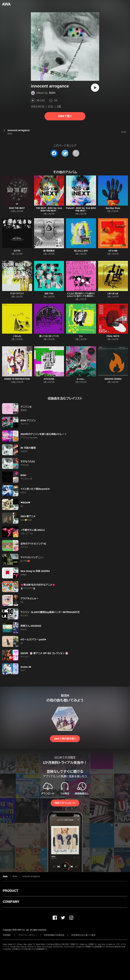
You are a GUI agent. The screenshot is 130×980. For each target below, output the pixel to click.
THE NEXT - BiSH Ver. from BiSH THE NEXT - (49, 209)
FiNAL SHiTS (113, 336)
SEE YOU (49, 294)
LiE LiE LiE (113, 294)
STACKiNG (49, 379)
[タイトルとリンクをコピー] (76, 153)
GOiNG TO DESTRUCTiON (17, 379)
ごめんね (17, 336)
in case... (81, 379)
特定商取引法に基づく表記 (83, 935)
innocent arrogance (31, 876)
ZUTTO (17, 251)
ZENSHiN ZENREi (113, 379)
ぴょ (81, 336)
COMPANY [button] (11, 902)
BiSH (52, 93)
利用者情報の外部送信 (54, 935)
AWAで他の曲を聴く (65, 739)
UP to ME (113, 251)
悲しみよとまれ (81, 251)
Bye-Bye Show (113, 208)
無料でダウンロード (65, 803)
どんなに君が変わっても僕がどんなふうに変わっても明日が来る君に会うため (81, 296)
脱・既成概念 (49, 251)
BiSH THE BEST (17, 208)
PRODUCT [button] (10, 891)
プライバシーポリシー (27, 935)
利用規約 (7, 935)
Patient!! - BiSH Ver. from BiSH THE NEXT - (81, 209)
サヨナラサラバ (17, 294)
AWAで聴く (65, 116)
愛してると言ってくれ (49, 336)
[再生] (95, 88)
